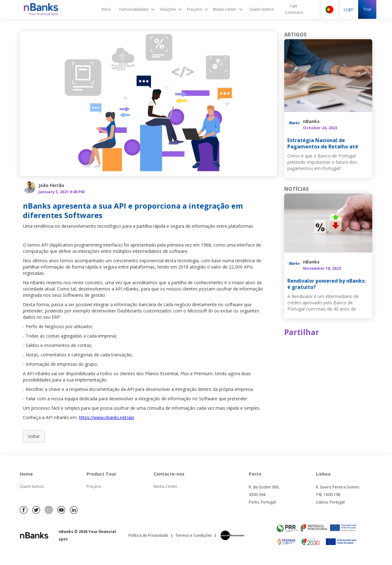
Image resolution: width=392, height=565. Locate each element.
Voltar (34, 436)
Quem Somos (261, 9)
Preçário (94, 486)
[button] (137, 9)
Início (106, 9)
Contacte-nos (169, 474)
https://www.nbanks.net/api (107, 417)
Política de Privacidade (148, 535)
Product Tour (101, 474)
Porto (255, 474)
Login (349, 9)
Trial (367, 9)
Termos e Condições (193, 535)
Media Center (165, 486)
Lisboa (323, 474)
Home (26, 474)
